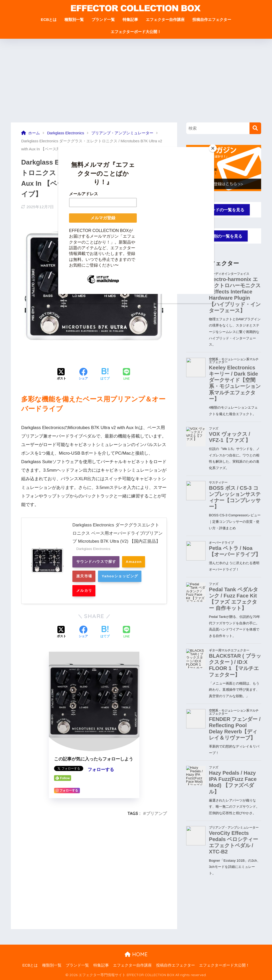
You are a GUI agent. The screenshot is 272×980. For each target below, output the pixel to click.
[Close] (213, 148)
